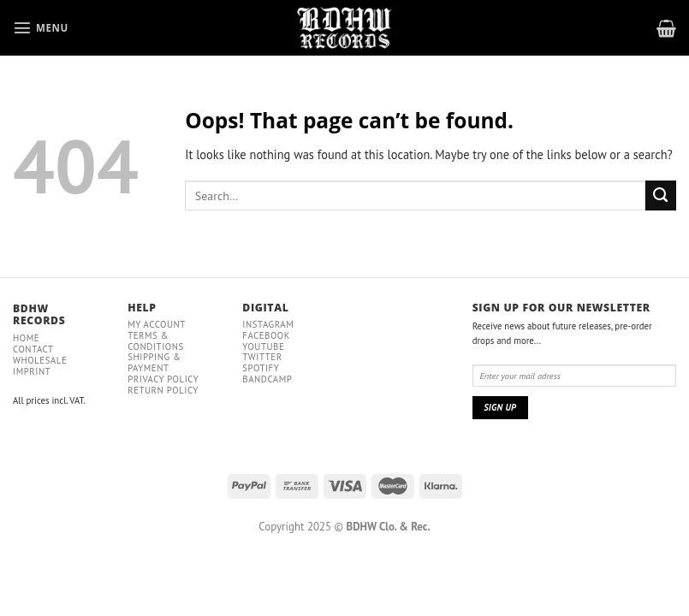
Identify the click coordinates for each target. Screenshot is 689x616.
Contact (33, 349)
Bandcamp (267, 379)
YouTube (263, 346)
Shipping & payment (154, 362)
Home (26, 338)
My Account (157, 324)
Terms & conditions (156, 341)
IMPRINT (32, 371)
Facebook (266, 335)
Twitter (262, 357)
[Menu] (41, 27)
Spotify (261, 368)
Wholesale (40, 360)
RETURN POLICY (163, 390)
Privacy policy (163, 379)
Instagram (268, 324)
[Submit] (661, 196)
